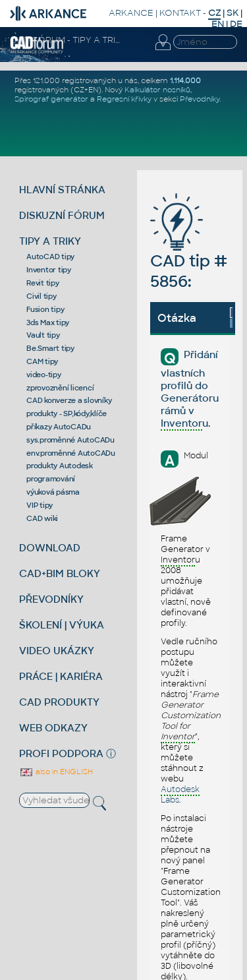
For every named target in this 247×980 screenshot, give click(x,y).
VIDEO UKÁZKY (57, 651)
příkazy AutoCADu (59, 427)
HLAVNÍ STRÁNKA (62, 190)
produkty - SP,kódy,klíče (67, 413)
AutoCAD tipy (50, 257)
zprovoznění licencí (60, 388)
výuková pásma (53, 492)
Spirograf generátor (51, 99)
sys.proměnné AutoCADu (70, 440)
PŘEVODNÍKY (51, 599)
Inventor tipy (49, 270)
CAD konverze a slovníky (69, 400)
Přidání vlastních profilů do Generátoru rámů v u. (190, 389)
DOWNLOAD (50, 548)
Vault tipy (43, 335)
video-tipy (44, 375)
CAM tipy (42, 361)
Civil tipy (41, 296)
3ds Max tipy (48, 322)
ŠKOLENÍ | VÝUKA (62, 625)
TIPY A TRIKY (50, 241)
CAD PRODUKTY (59, 702)
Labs (180, 795)
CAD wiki (42, 518)
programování (51, 479)
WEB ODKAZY (53, 728)
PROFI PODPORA (61, 753)
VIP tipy (40, 505)
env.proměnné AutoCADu (71, 453)
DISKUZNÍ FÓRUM (62, 215)
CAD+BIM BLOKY (60, 573)
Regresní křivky (124, 99)
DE (236, 24)
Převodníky (200, 99)
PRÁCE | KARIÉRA (61, 676)
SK (233, 13)
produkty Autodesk (60, 466)
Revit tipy (43, 283)
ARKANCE (131, 13)
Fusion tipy (45, 309)
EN (218, 24)
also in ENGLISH (56, 772)
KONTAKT (180, 13)
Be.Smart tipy (50, 348)
